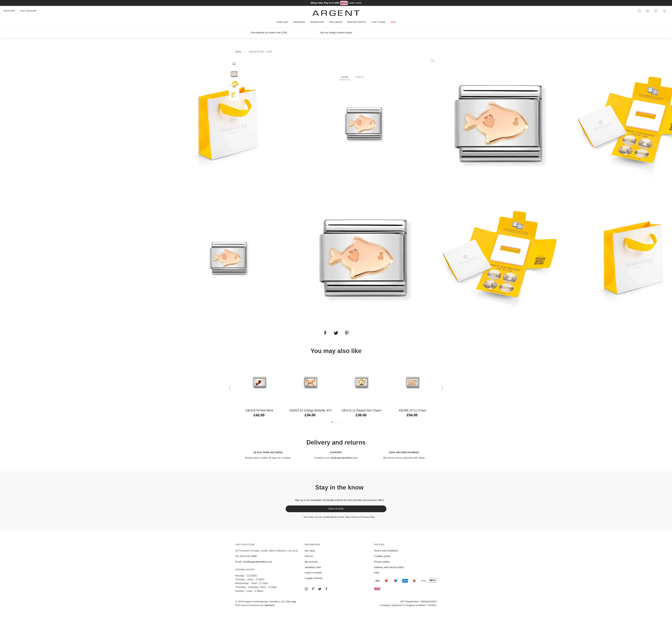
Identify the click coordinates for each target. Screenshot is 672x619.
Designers (299, 22)
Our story (9, 11)
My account (311, 562)
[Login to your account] (648, 11)
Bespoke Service (357, 22)
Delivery (360, 77)
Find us (309, 556)
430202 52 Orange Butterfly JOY (310, 410)
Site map (291, 601)
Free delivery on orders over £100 (269, 33)
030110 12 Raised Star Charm (362, 410)
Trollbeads (336, 22)
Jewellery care (313, 567)
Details (345, 77)
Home (238, 52)
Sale (393, 22)
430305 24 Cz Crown (413, 410)
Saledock (269, 605)
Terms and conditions (386, 551)
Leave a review (313, 573)
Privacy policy (382, 562)
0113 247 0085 (248, 556)
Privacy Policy (368, 517)
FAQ (376, 573)
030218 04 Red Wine (259, 410)
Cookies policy (382, 556)
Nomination (317, 22)
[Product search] (639, 11)
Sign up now (336, 509)
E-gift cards (378, 22)
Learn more (355, 3)
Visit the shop (28, 11)
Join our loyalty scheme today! (336, 33)
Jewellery (282, 22)
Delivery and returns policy (389, 567)
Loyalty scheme (313, 578)
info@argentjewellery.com (344, 458)
